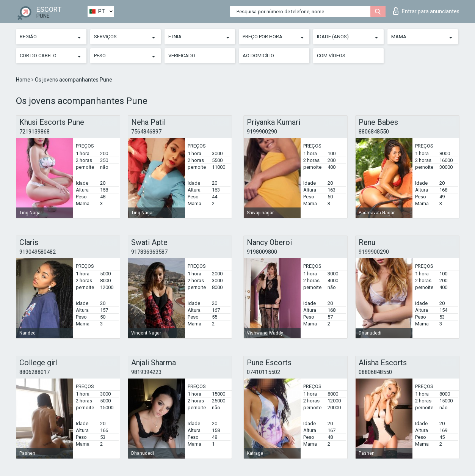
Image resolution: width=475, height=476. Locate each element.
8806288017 (34, 372)
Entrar (426, 11)
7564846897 (146, 132)
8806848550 (374, 132)
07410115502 (263, 372)
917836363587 (149, 252)
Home (24, 80)
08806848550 (375, 372)
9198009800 (262, 252)
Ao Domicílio (258, 56)
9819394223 (146, 372)
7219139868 (34, 132)
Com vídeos (331, 56)
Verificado (182, 56)
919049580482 (38, 252)
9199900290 (262, 132)
